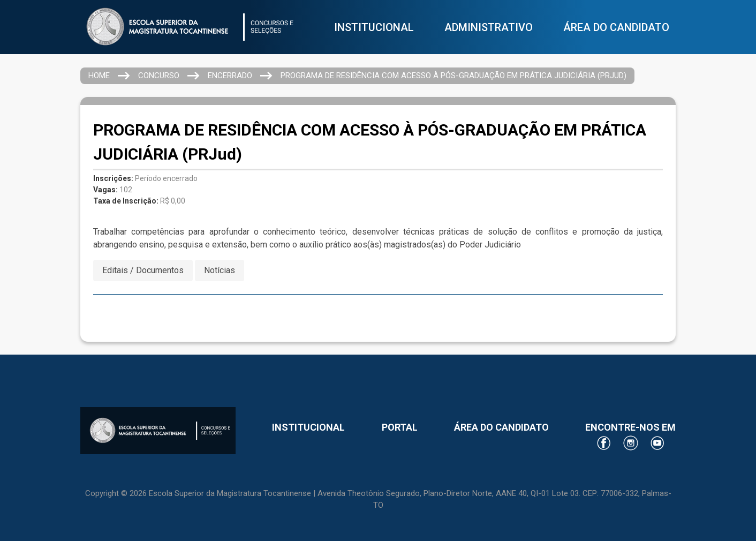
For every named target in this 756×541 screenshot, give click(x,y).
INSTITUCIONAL (374, 27)
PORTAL (400, 427)
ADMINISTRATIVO (489, 27)
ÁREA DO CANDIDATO (616, 27)
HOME (99, 76)
